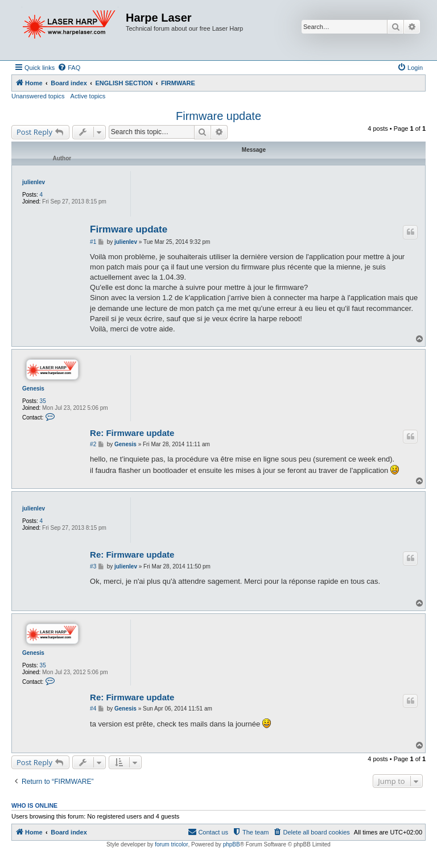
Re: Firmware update (132, 433)
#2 (93, 444)
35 (43, 401)
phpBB (232, 844)
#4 (93, 709)
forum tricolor (171, 844)
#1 (93, 242)
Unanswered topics (38, 96)
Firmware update (218, 116)
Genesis (33, 389)
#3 (93, 566)
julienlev (34, 182)
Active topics (88, 96)
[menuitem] (69, 68)
